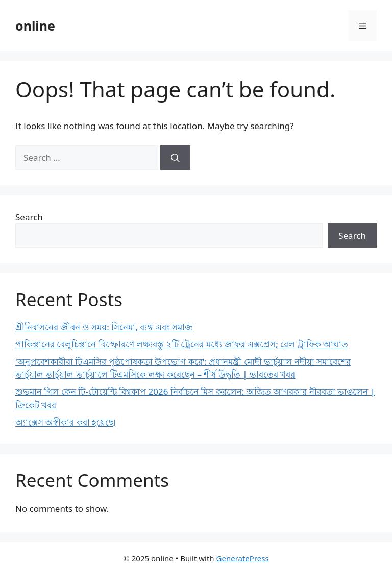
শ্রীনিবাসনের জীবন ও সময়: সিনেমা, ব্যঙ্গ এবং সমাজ (104, 327)
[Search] (175, 158)
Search (29, 217)
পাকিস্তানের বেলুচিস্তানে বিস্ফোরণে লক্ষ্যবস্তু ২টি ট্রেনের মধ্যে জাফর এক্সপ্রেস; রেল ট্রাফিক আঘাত (182, 344)
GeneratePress (243, 558)
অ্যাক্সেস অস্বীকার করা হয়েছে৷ (65, 422)
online (35, 26)
